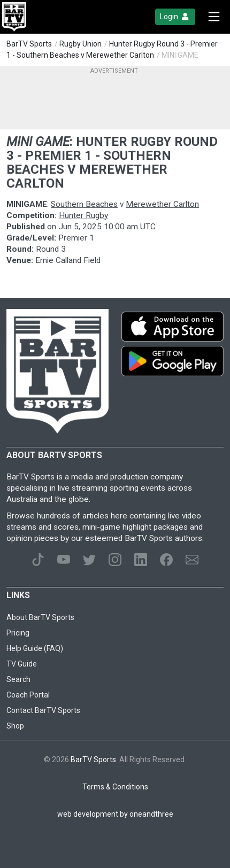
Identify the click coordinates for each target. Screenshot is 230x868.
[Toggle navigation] (214, 17)
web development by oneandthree (115, 814)
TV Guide (22, 664)
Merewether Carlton (162, 204)
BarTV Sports (29, 44)
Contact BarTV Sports (43, 710)
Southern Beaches (84, 204)
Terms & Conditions (115, 787)
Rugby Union (80, 44)
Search (18, 679)
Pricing (18, 633)
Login (175, 17)
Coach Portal (28, 695)
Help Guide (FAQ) (35, 648)
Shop (15, 726)
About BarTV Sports (40, 617)
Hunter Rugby (83, 215)
